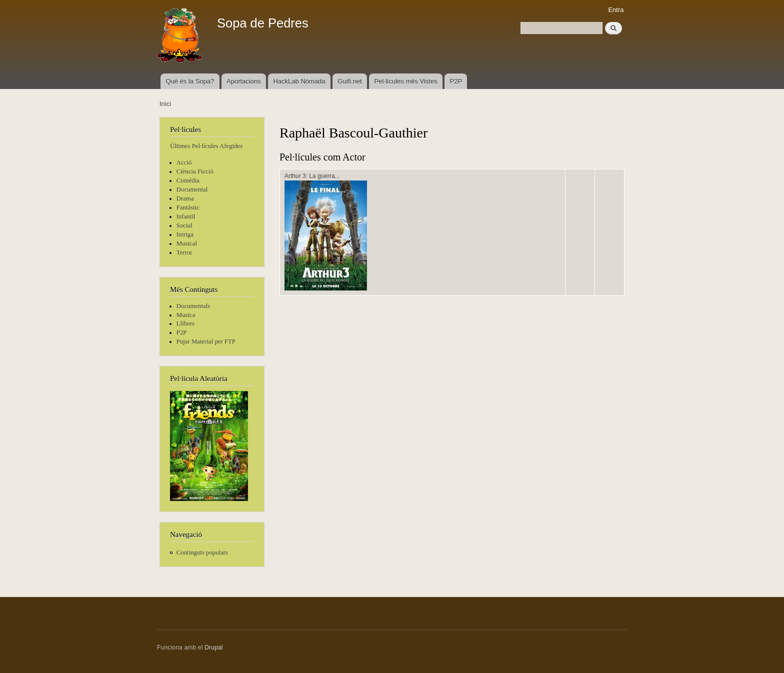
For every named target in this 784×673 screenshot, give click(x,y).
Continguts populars (202, 552)
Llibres (185, 323)
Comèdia (188, 180)
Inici (165, 104)
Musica (186, 315)
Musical (187, 243)
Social (184, 225)
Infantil (186, 216)
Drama (185, 198)
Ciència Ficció (195, 171)
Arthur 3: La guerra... (312, 176)
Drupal (214, 647)
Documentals (193, 306)
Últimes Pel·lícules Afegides (206, 146)
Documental (192, 189)
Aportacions (244, 81)
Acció (184, 162)
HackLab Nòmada (299, 81)
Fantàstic (188, 207)
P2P (456, 81)
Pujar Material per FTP (206, 341)
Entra (616, 10)
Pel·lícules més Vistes (406, 81)
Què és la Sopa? (190, 81)
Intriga (185, 234)
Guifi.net (349, 81)
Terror (184, 252)
